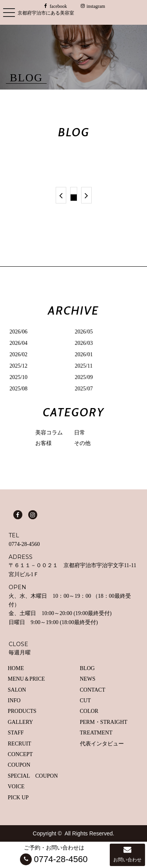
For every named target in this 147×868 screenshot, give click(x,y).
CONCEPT (20, 754)
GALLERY (21, 722)
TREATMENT (96, 733)
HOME (16, 668)
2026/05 (84, 332)
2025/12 (18, 366)
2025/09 (84, 377)
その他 (82, 443)
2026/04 (18, 343)
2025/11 (84, 366)
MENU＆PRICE (26, 679)
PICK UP (18, 797)
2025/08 (18, 389)
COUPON (19, 765)
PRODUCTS (22, 711)
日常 (80, 433)
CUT (85, 700)
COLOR (89, 711)
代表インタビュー (102, 744)
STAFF (16, 733)
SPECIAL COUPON (33, 776)
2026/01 (84, 354)
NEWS (88, 679)
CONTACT (93, 690)
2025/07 (84, 389)
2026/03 (84, 343)
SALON (17, 690)
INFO (14, 700)
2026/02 (18, 354)
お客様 (44, 443)
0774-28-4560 (24, 544)
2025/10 (18, 377)
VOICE (16, 787)
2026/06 (18, 332)
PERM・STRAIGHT (104, 722)
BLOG (87, 668)
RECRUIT (20, 744)
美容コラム (49, 433)
